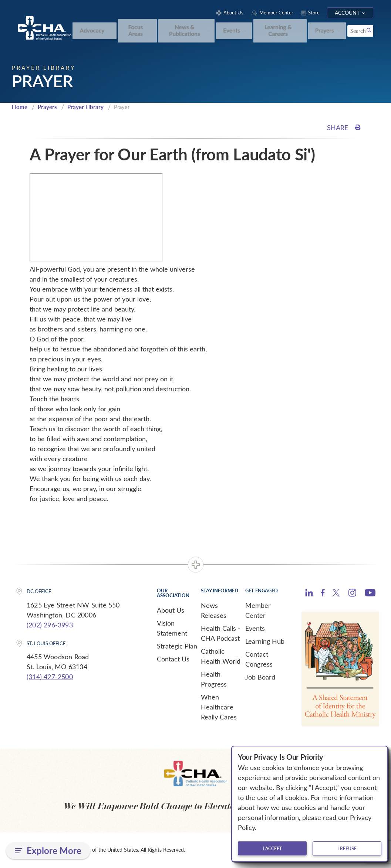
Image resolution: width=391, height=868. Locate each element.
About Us (171, 611)
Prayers (47, 108)
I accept (272, 848)
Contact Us (173, 660)
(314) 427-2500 (50, 678)
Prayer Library (85, 108)
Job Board (260, 678)
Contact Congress (259, 660)
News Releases (214, 611)
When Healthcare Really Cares (219, 708)
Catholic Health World (221, 657)
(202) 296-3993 (50, 626)
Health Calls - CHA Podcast (221, 634)
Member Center (258, 611)
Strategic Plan (177, 647)
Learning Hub (265, 642)
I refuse (347, 848)
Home (20, 108)
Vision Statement (172, 629)
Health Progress (214, 680)
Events (255, 629)
